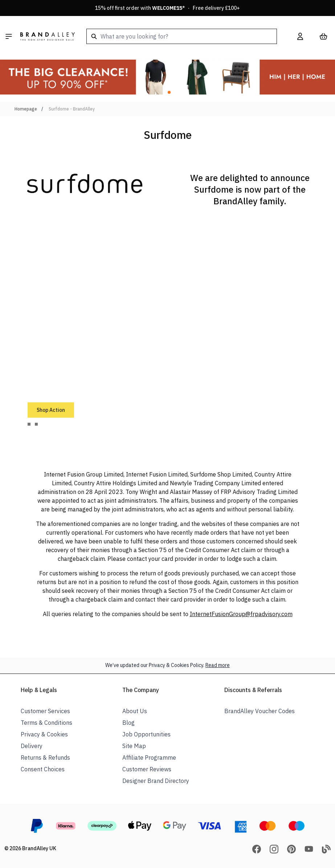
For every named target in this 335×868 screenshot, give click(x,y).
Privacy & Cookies (44, 734)
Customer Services (45, 711)
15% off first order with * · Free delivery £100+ (167, 8)
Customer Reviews (147, 769)
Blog (128, 723)
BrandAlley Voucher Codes (260, 711)
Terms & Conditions (46, 723)
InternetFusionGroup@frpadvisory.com (241, 614)
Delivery (32, 746)
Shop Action (51, 410)
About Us (135, 711)
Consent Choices (43, 769)
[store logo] (48, 36)
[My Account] (300, 36)
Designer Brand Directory (156, 781)
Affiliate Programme (149, 758)
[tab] (29, 424)
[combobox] (182, 36)
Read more (218, 665)
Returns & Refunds (45, 758)
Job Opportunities (146, 734)
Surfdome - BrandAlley (72, 109)
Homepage (26, 109)
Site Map (134, 746)
